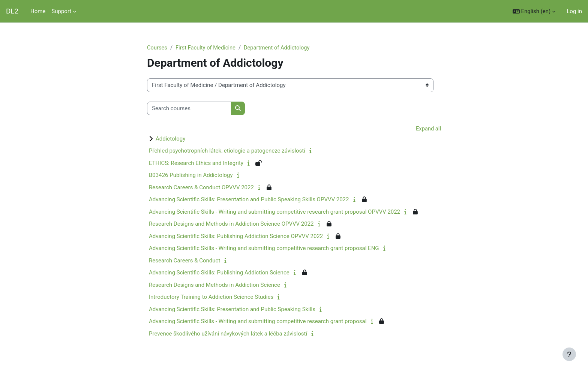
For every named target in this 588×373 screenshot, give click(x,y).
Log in (574, 11)
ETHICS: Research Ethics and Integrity (196, 163)
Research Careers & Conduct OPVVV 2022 (201, 188)
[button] (534, 11)
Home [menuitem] (38, 11)
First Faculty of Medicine (206, 48)
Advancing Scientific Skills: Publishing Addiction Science (219, 273)
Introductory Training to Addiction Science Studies (211, 297)
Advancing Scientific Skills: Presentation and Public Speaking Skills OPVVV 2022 (249, 200)
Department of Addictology (279, 48)
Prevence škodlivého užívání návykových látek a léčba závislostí (228, 334)
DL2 (12, 11)
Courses (157, 48)
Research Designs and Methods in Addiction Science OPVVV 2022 (231, 224)
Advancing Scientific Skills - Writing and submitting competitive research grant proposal (258, 322)
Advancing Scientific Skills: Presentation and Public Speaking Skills (232, 310)
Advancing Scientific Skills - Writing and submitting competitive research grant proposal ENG (264, 249)
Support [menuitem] (61, 11)
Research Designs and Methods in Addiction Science (214, 285)
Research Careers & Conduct (184, 261)
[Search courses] (189, 109)
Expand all (428, 129)
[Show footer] (569, 354)
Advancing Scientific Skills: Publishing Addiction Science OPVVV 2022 (236, 237)
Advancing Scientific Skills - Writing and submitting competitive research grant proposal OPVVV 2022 (274, 212)
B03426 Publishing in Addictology (191, 175)
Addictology (170, 139)
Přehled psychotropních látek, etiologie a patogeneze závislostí (227, 151)
